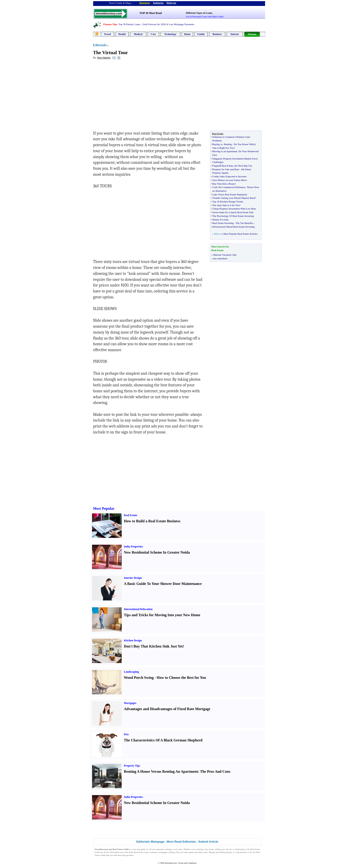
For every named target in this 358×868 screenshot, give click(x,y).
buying (200, 849)
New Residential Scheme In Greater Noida (157, 552)
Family (201, 34)
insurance (154, 852)
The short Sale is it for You (226, 205)
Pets (126, 734)
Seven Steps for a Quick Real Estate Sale (233, 212)
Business (217, 34)
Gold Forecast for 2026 (154, 24)
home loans (144, 852)
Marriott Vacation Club (225, 255)
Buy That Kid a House (224, 184)
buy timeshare (220, 258)
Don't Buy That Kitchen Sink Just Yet (153, 646)
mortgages (163, 852)
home (212, 849)
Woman (252, 34)
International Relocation (138, 609)
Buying (212, 852)
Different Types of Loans (199, 13)
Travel (107, 34)
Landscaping (132, 672)
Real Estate (131, 515)
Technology (170, 34)
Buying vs (217, 144)
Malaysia (171, 3)
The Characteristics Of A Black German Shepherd (163, 740)
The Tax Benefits (244, 223)
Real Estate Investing (223, 223)
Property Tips (132, 766)
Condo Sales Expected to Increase (229, 176)
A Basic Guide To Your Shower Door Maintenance (163, 584)
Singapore (145, 3)
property (229, 852)
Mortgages (130, 703)
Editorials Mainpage (150, 842)
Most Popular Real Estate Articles (240, 234)
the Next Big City (243, 166)
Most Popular (104, 508)
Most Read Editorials (181, 842)
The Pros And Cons (215, 771)
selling (218, 849)
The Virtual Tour (111, 53)
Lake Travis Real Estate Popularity (230, 194)
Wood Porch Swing (139, 678)
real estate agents (187, 852)
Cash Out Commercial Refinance (229, 187)
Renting (228, 144)
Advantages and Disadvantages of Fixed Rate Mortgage (167, 709)
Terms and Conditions (187, 863)
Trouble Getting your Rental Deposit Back (234, 198)
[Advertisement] (130, 96)
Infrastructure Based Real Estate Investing (234, 227)
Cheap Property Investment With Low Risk (234, 209)
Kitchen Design (133, 640)
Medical (138, 34)
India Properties (133, 547)
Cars (153, 34)
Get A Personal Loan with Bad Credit (205, 16)
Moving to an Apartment (225, 151)
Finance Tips (110, 24)
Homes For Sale (220, 220)
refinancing (240, 849)
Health (122, 34)
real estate (178, 849)
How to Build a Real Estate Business (152, 521)
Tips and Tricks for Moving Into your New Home (162, 615)
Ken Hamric (104, 58)
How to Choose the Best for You (181, 678)
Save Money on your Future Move (230, 180)
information (115, 852)
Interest (235, 34)
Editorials (100, 45)
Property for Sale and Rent (226, 169)
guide (143, 849)
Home (187, 34)
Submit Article (208, 842)
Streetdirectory (171, 863)
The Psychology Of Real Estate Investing (233, 216)
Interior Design (133, 578)
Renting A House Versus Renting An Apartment (161, 771)
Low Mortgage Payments (181, 24)
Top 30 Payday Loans (129, 24)
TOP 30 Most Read (151, 13)
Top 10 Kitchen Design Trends (228, 202)
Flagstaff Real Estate (223, 166)
